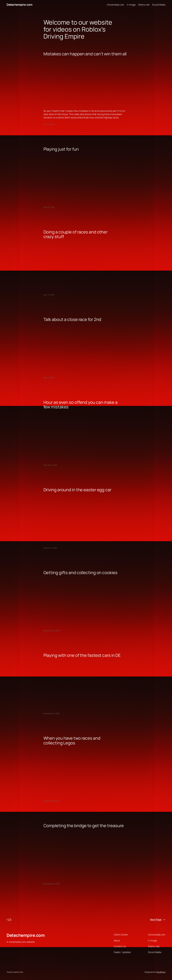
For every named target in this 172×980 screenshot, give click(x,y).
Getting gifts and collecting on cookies (80, 573)
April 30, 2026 (49, 124)
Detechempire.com (19, 5)
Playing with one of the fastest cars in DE (82, 655)
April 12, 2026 (49, 295)
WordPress (161, 972)
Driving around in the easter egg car (77, 490)
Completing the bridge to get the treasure (84, 826)
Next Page (158, 920)
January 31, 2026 (50, 548)
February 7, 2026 (50, 465)
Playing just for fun (61, 149)
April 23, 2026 (49, 207)
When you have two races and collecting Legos (72, 741)
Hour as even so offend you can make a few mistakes (81, 405)
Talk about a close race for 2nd (72, 319)
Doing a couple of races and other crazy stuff (76, 234)
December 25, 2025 (52, 631)
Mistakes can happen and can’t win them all (85, 54)
